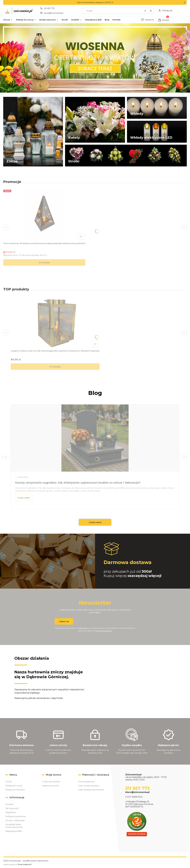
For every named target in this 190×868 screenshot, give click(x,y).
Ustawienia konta (50, 786)
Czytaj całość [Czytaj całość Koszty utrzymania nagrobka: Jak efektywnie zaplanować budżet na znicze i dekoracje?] (24, 498)
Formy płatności (86, 782)
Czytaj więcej (95, 522)
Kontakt (9, 804)
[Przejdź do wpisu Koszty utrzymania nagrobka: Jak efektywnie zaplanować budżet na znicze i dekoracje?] (95, 438)
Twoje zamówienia (51, 782)
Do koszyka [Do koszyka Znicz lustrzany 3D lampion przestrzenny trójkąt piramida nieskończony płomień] (44, 262)
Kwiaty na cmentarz (15, 790)
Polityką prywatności (103, 631)
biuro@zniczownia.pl (137, 792)
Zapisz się (64, 621)
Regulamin (83, 628)
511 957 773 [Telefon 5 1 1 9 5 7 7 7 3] (49, 8)
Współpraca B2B (14, 831)
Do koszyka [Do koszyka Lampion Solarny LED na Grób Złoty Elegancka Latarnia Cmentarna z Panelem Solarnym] (55, 367)
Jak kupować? (12, 808)
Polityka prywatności (16, 816)
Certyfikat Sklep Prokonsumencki (14, 826)
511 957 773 (138, 788)
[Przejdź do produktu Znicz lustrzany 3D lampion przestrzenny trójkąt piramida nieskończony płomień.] (44, 215)
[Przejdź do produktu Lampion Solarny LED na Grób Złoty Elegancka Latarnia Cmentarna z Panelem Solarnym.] (55, 322)
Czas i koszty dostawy (89, 786)
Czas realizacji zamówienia (91, 790)
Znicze (9, 782)
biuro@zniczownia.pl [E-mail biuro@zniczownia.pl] (54, 13)
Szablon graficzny (17, 864)
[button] (184, 2)
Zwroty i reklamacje (15, 820)
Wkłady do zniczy (14, 786)
